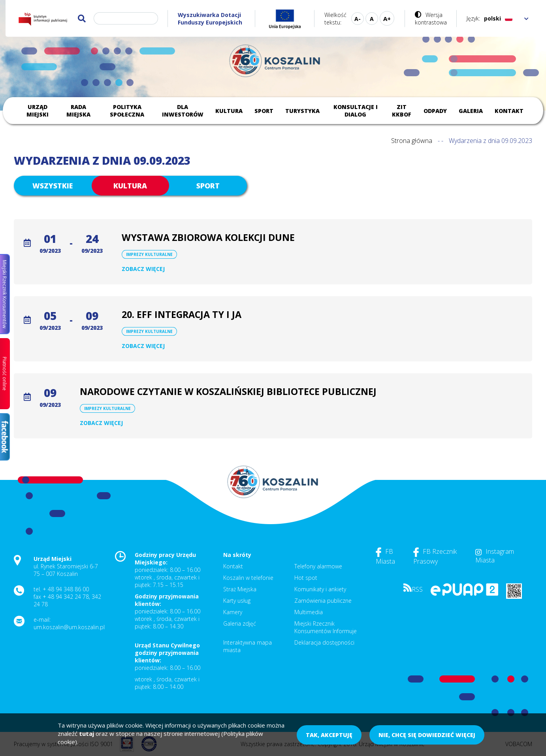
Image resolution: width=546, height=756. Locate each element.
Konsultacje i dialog (356, 111)
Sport (264, 111)
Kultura (229, 111)
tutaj (87, 733)
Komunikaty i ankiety (320, 589)
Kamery (233, 612)
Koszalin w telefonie (248, 578)
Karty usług (237, 601)
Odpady (435, 111)
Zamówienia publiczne (323, 601)
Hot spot (306, 578)
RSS (413, 589)
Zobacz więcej (143, 269)
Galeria (471, 111)
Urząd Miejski (38, 111)
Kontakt (509, 111)
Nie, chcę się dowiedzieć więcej (427, 735)
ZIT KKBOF (402, 111)
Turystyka (302, 111)
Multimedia (309, 612)
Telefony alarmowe (318, 566)
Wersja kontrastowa (431, 19)
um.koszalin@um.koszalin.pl (69, 627)
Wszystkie (53, 186)
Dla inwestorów (183, 111)
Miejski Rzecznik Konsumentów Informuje (326, 627)
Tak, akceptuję (329, 735)
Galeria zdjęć (240, 623)
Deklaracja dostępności (324, 642)
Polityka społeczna (127, 111)
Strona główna (412, 141)
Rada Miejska (78, 111)
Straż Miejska (240, 589)
